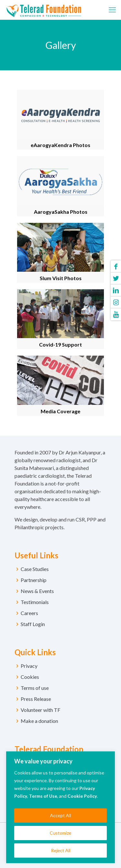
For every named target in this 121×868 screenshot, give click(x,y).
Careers (29, 613)
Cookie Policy (82, 796)
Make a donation (39, 721)
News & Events (37, 591)
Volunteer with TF (40, 710)
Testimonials (35, 602)
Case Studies (35, 569)
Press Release (36, 699)
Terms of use (35, 688)
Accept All (60, 815)
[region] (61, 807)
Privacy (29, 666)
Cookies (30, 677)
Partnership (34, 580)
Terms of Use (43, 796)
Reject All (61, 850)
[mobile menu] (112, 10)
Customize (60, 833)
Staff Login (33, 624)
